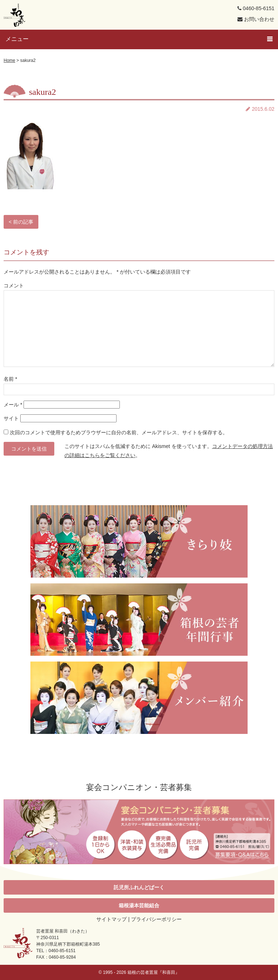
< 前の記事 (21, 222)
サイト (11, 418)
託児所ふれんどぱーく (139, 887)
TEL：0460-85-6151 (56, 951)
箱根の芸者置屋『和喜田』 (153, 972)
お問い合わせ (256, 19)
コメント (14, 286)
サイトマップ (111, 919)
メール (13, 405)
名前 (10, 379)
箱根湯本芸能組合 (139, 905)
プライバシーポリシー (156, 919)
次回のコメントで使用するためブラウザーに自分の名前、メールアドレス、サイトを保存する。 (119, 432)
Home (9, 60)
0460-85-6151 (256, 8)
